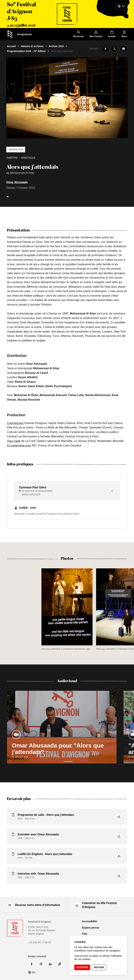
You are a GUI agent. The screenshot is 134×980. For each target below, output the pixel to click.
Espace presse (91, 928)
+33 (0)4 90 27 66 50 (39, 942)
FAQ (85, 934)
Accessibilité (90, 921)
